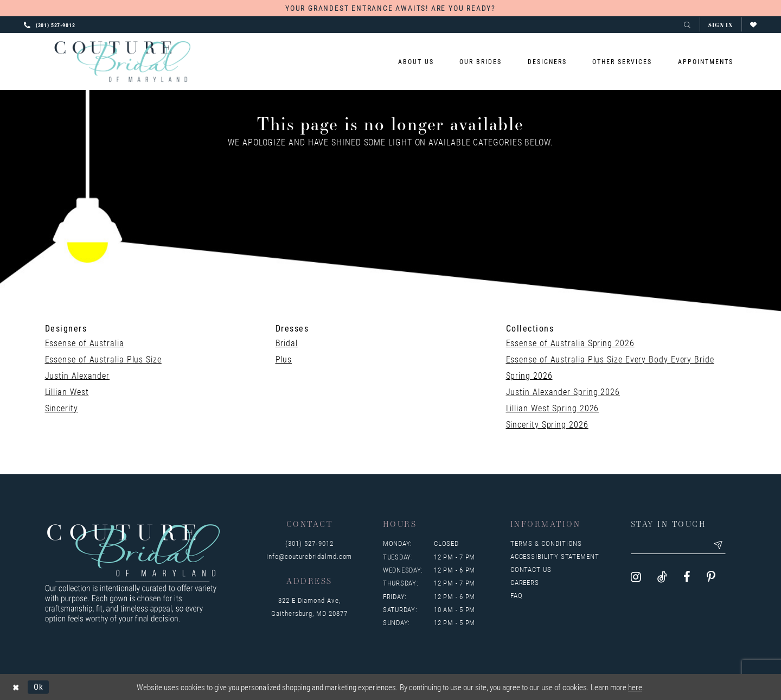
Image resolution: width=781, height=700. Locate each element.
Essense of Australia (85, 343)
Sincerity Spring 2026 (547, 424)
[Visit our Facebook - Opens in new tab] (687, 577)
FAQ (517, 595)
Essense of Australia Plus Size (103, 359)
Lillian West (67, 392)
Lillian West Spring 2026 (553, 408)
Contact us (531, 569)
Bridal (287, 343)
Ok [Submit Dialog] (39, 686)
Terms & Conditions (546, 543)
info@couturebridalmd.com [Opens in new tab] (309, 556)
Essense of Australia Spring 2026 (570, 343)
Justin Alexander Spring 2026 (563, 392)
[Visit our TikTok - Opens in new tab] (662, 577)
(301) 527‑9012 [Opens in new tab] (309, 543)
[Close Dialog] (16, 687)
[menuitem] (416, 62)
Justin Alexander (78, 375)
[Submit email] (719, 545)
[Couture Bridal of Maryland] (122, 62)
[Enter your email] (678, 545)
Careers (525, 582)
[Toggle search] (687, 25)
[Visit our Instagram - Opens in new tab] (636, 577)
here (635, 687)
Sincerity (62, 408)
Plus (284, 359)
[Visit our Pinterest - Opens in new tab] (711, 577)
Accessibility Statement (555, 556)
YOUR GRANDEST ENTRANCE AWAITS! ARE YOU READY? (390, 8)
